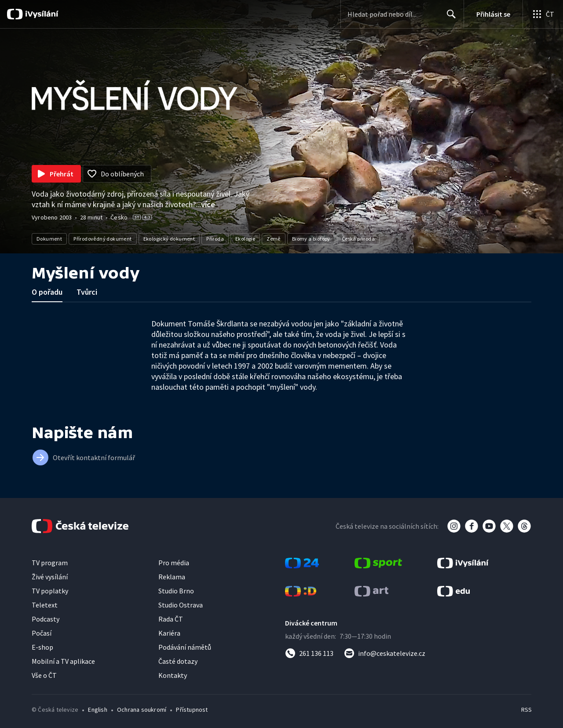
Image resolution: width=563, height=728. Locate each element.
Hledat (449, 18)
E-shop (42, 647)
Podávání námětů (185, 647)
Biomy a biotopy (311, 239)
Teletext (45, 605)
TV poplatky (50, 591)
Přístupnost (192, 710)
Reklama (172, 577)
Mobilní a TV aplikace (63, 661)
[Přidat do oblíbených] (117, 174)
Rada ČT (171, 619)
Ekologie (245, 239)
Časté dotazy (178, 661)
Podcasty (46, 619)
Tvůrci (87, 292)
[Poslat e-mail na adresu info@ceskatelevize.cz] (385, 653)
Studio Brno (176, 591)
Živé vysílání (50, 577)
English (97, 710)
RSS (526, 710)
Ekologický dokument (169, 239)
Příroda (215, 239)
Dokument (49, 239)
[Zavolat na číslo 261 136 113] (309, 653)
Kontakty (173, 675)
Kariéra (169, 633)
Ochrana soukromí (142, 710)
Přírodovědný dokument (102, 239)
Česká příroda (358, 239)
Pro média (174, 563)
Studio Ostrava (181, 605)
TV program (50, 563)
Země (274, 239)
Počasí (42, 633)
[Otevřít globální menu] (543, 14)
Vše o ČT (44, 675)
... (205, 204)
